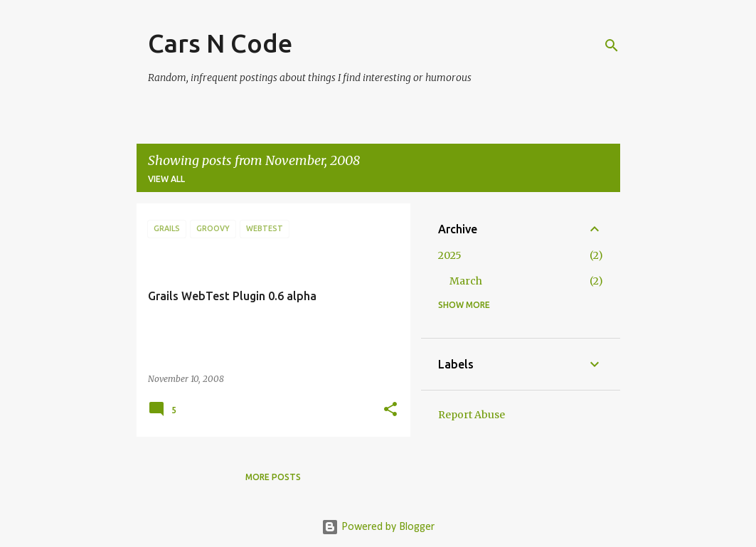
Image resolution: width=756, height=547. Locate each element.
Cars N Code (220, 43)
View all (166, 179)
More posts (273, 477)
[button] (390, 410)
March (466, 281)
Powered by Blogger (378, 527)
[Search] (612, 46)
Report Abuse (472, 415)
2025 (450, 255)
